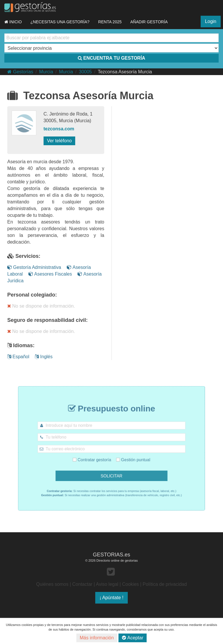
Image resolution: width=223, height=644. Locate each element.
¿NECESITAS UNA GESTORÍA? (60, 22)
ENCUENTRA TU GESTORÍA (111, 58)
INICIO (13, 22)
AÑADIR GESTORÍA (149, 22)
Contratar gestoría (97, 457)
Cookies (130, 584)
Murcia (46, 72)
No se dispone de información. (41, 306)
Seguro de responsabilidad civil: (47, 320)
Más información (97, 638)
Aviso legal (107, 584)
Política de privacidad (165, 584)
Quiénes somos (52, 584)
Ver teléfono (59, 141)
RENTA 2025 (110, 22)
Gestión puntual (128, 457)
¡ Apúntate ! (111, 598)
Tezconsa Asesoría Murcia (125, 72)
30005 (86, 72)
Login (211, 21)
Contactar (82, 584)
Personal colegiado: (32, 295)
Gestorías (20, 72)
